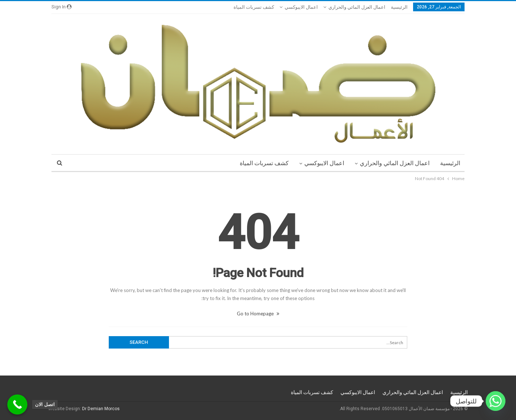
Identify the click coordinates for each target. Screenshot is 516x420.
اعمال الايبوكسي (301, 7)
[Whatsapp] (496, 401)
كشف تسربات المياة (254, 7)
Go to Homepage (258, 314)
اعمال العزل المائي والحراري (357, 7)
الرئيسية (399, 7)
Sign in (61, 7)
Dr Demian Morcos (101, 409)
